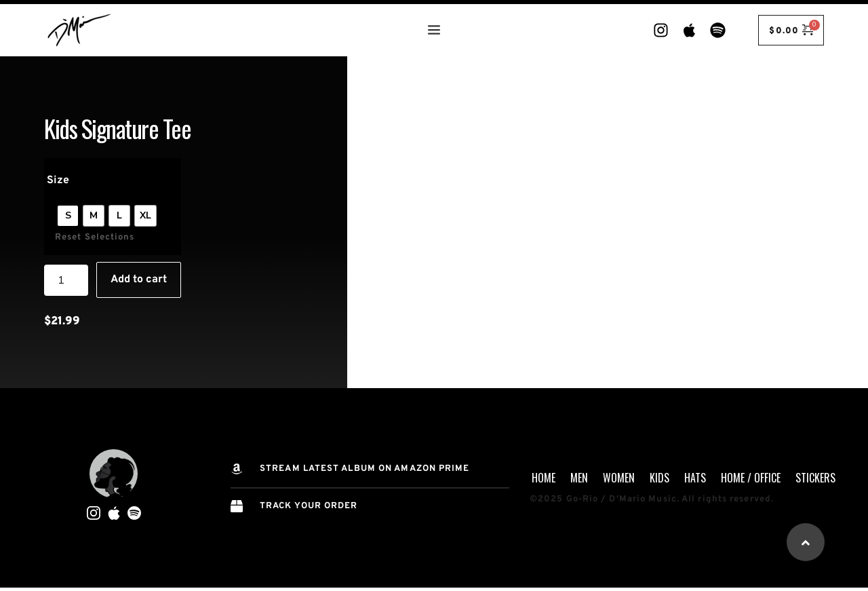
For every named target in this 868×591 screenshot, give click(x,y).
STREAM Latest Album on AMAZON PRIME (365, 469)
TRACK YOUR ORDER (309, 506)
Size (58, 180)
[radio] (68, 216)
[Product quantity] (66, 280)
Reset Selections (95, 237)
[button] (806, 542)
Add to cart (139, 280)
